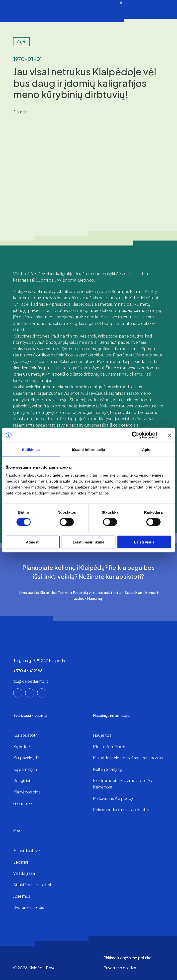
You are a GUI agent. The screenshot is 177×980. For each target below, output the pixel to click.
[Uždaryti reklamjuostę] (170, 435)
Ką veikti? (22, 747)
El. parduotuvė (27, 851)
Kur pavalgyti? (26, 758)
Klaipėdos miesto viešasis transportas (128, 758)
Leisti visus (144, 542)
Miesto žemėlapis (109, 747)
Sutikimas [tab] (31, 450)
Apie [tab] (146, 450)
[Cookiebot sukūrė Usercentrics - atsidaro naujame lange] (135, 435)
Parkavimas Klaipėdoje (114, 798)
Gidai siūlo (23, 803)
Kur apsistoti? (26, 735)
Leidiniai (21, 862)
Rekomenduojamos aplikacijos (122, 809)
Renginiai (22, 780)
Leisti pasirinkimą (89, 542)
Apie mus (22, 896)
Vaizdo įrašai (24, 873)
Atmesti (33, 542)
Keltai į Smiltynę (108, 769)
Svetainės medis (29, 907)
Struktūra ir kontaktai (32, 885)
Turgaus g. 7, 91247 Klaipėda (39, 661)
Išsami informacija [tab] (89, 450)
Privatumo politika (120, 968)
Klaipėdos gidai (27, 792)
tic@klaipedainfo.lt (31, 681)
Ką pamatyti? (25, 769)
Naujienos (102, 735)
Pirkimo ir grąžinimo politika (127, 958)
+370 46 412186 (28, 671)
